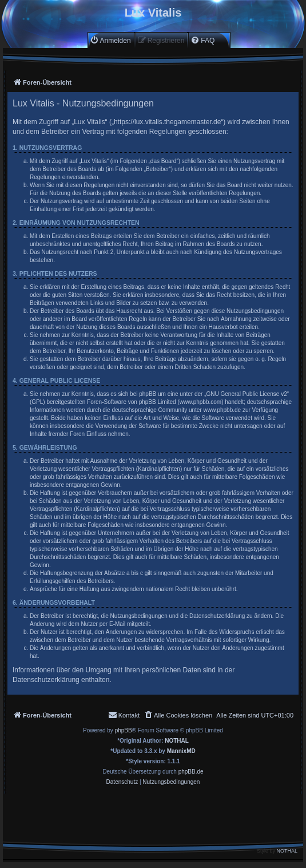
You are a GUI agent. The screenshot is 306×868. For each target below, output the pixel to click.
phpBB (124, 730)
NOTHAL (177, 741)
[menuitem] (110, 40)
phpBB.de (191, 772)
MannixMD (181, 751)
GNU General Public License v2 (247, 394)
